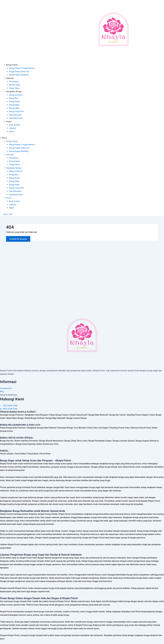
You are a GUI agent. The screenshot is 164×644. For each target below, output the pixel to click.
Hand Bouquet (16, 115)
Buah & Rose (15, 125)
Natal (12, 131)
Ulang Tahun (15, 88)
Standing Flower (16, 118)
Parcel (9, 122)
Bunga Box (14, 98)
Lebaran (13, 128)
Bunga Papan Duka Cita (20, 71)
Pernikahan (14, 81)
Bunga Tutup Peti (17, 111)
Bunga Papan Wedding (19, 75)
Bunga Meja (14, 105)
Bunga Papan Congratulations (23, 68)
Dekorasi (10, 78)
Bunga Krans (15, 101)
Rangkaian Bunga (14, 91)
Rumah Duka (15, 85)
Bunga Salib (14, 108)
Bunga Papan (12, 65)
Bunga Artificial (16, 95)
